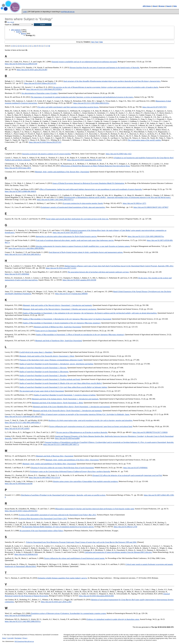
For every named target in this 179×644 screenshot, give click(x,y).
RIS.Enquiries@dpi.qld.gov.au (24, 641)
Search (169, 6)
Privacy (25, 638)
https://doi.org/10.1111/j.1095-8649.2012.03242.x (44, 89)
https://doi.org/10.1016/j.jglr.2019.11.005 (68, 232)
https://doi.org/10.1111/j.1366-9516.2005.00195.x (23, 254)
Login (25, 12)
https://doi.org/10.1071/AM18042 (17, 274)
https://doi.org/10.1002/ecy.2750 (125, 527)
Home (4, 638)
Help (175, 6)
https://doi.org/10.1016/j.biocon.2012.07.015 (45, 142)
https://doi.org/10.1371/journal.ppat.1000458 (71, 294)
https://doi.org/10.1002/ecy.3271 (134, 203)
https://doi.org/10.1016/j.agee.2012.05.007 (32, 70)
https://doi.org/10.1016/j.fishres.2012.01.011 (40, 83)
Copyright (10, 638)
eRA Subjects (16, 30)
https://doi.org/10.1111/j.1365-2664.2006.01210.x (91, 103)
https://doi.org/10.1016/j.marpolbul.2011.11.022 (84, 160)
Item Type (95, 42)
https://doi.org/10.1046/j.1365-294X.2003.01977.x (55, 199)
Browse (162, 6)
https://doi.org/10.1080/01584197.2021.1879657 (151, 207)
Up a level (9, 22)
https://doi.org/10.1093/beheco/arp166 (19, 483)
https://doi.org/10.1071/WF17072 (155, 107)
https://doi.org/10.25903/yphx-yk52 (119, 154)
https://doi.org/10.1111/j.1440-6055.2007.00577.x (61, 444)
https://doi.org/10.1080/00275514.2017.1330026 (150, 432)
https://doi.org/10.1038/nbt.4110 (26, 554)
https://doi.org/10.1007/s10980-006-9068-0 (20, 191)
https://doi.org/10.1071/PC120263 (17, 429)
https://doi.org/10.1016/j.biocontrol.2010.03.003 (96, 596)
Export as (8, 25)
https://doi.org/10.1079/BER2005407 (18, 615)
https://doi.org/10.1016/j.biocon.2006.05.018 (21, 64)
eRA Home (147, 6)
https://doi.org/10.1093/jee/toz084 (67, 438)
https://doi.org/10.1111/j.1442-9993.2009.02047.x (23, 422)
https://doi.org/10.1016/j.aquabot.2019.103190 (79, 280)
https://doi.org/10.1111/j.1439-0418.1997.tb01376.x (23, 416)
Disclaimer (18, 638)
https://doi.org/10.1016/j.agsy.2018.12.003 (56, 602)
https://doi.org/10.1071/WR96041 (135, 468)
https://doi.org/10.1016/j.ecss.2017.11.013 (61, 268)
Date (101, 42)
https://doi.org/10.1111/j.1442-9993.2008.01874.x (23, 621)
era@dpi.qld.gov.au (68, 12)
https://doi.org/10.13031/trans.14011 (18, 168)
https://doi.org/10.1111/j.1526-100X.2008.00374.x (146, 236)
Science (19, 32)
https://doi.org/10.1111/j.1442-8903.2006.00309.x (26, 248)
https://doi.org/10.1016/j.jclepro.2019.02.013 (21, 511)
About (155, 6)
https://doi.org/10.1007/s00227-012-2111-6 (45, 477)
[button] (43, 25)
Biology (23, 34)
